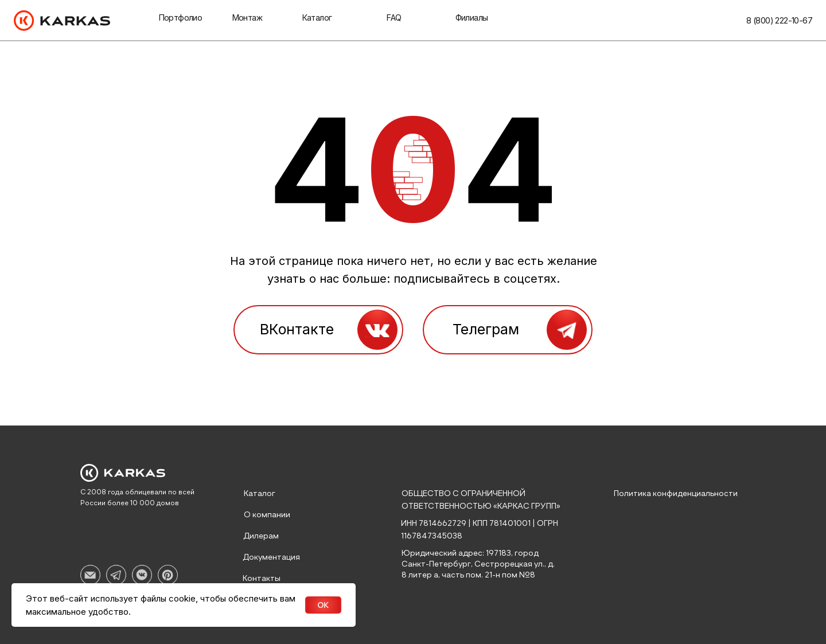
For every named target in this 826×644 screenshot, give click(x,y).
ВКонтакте (297, 329)
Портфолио (181, 17)
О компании (267, 515)
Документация (271, 557)
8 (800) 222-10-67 (779, 20)
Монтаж (247, 17)
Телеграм (486, 329)
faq (394, 17)
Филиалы (472, 17)
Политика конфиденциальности (676, 494)
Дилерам (261, 536)
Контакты (262, 579)
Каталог (317, 17)
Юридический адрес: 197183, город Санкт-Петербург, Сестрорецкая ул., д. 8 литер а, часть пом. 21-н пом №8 (478, 564)
